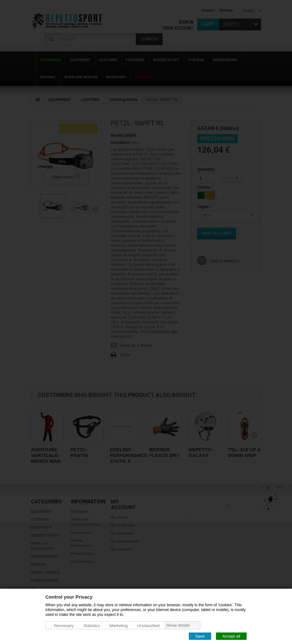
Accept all (231, 636)
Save (200, 636)
